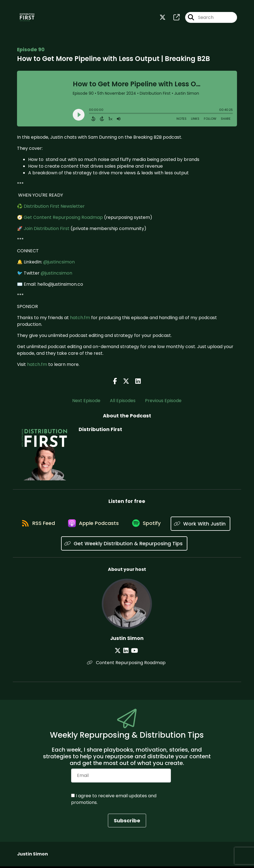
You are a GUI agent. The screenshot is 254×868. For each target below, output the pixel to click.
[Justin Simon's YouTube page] (134, 652)
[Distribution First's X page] (163, 18)
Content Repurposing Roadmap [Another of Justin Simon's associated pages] (127, 664)
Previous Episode (163, 402)
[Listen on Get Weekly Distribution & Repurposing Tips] (157, 545)
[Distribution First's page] (173, 18)
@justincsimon (59, 263)
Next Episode (86, 402)
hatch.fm (80, 319)
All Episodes (123, 402)
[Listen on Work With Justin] (58, 545)
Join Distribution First (47, 230)
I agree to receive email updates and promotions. (114, 801)
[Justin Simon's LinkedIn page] (126, 652)
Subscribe (127, 822)
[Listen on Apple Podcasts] (127, 525)
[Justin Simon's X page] (120, 652)
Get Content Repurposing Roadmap (63, 218)
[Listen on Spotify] (181, 525)
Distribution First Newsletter (54, 207)
